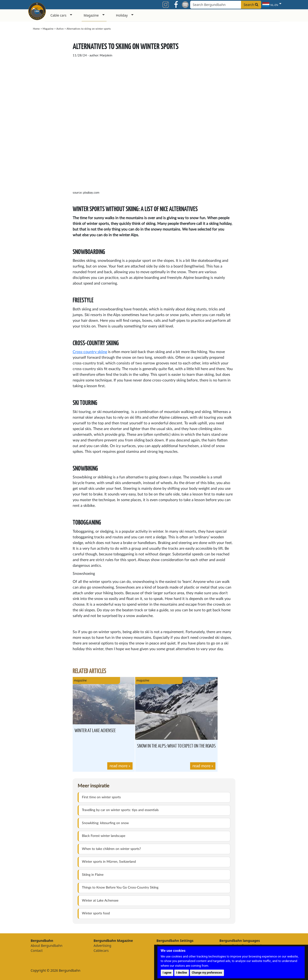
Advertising (102, 946)
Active (60, 29)
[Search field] (226, 5)
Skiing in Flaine (93, 875)
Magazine (48, 29)
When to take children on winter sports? (111, 849)
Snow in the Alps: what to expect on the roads (176, 746)
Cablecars (101, 951)
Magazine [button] (91, 15)
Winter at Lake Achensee (95, 730)
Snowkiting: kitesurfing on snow (105, 823)
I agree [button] (167, 973)
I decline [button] (182, 973)
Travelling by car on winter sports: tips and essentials (120, 810)
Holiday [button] (122, 15)
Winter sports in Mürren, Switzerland (109, 862)
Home (36, 29)
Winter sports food (96, 913)
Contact (37, 951)
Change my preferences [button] (207, 973)
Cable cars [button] (58, 15)
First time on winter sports (101, 797)
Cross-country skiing (90, 352)
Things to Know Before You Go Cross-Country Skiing (120, 888)
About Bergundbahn (46, 946)
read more (119, 766)
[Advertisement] (254, 107)
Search (251, 5)
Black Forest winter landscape (104, 836)
